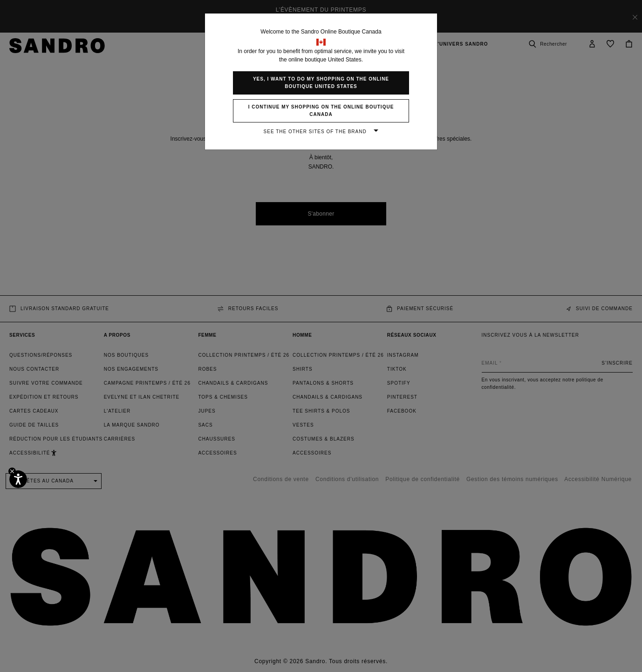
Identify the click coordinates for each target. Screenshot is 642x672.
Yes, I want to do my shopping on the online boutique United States (321, 83)
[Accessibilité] (18, 479)
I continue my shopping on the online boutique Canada (321, 111)
